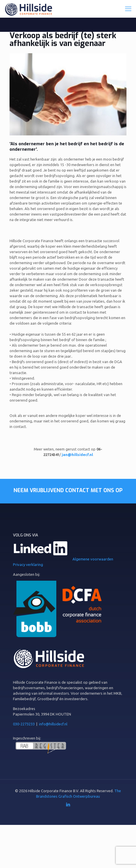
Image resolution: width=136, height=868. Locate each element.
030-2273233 (24, 724)
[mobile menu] (128, 9)
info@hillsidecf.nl (53, 724)
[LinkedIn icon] (68, 804)
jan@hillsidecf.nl (77, 455)
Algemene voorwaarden (93, 559)
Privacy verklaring (28, 564)
